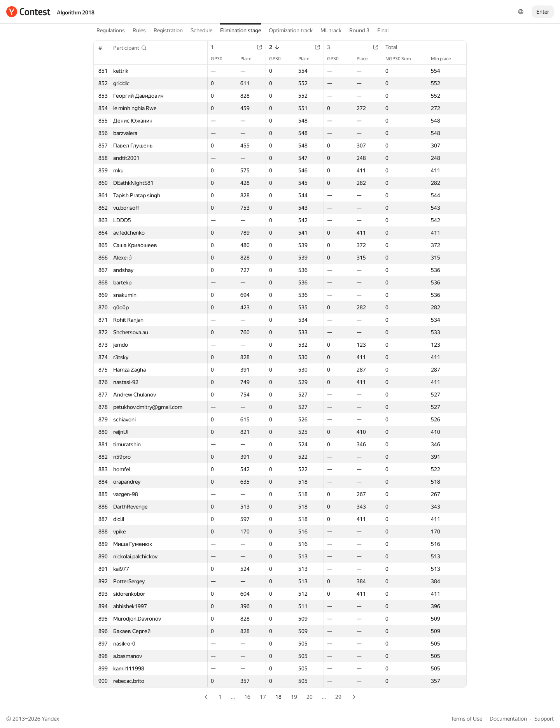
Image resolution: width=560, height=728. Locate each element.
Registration (168, 30)
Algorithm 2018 (76, 12)
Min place (445, 59)
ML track (331, 30)
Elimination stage (241, 30)
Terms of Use (466, 719)
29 (338, 697)
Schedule (201, 30)
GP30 (220, 59)
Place (250, 59)
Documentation (508, 719)
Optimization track (291, 30)
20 (310, 697)
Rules (139, 30)
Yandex (50, 719)
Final (383, 30)
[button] (130, 48)
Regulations (111, 30)
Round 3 (359, 30)
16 (247, 697)
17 (263, 697)
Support (544, 719)
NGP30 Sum (402, 59)
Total (395, 47)
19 (294, 697)
